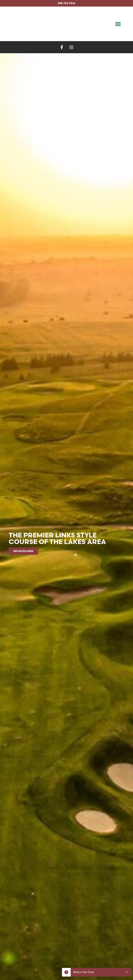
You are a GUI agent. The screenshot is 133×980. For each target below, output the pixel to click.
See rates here (23, 551)
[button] (118, 24)
